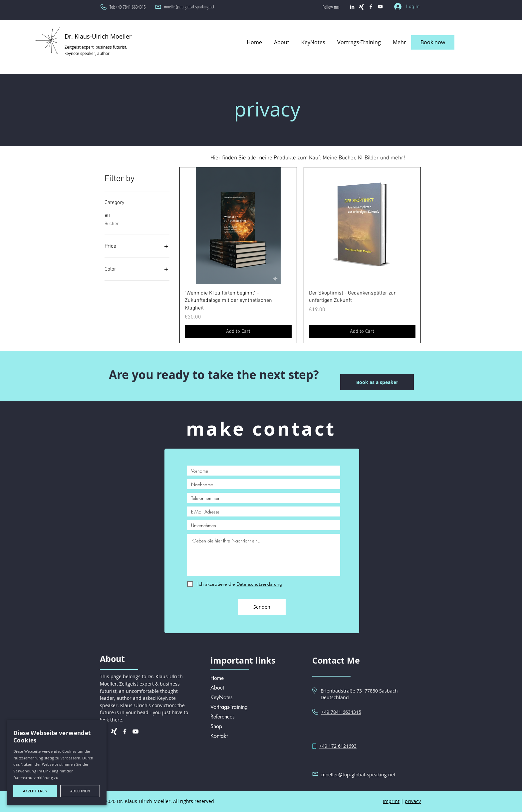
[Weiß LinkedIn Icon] (352, 7)
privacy (413, 801)
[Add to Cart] (238, 332)
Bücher (112, 223)
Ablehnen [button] (80, 791)
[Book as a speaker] (377, 382)
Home (217, 678)
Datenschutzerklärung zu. (36, 778)
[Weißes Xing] (362, 7)
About (217, 688)
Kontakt (219, 736)
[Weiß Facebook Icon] (371, 7)
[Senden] (262, 607)
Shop (216, 726)
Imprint (391, 801)
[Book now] (433, 42)
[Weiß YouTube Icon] (380, 7)
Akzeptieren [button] (35, 791)
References (222, 717)
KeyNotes (221, 697)
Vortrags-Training (229, 707)
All (107, 216)
